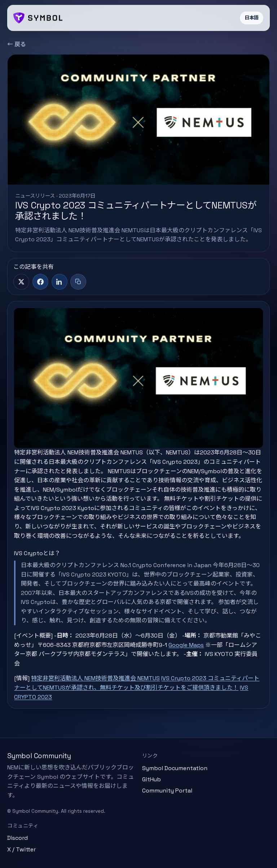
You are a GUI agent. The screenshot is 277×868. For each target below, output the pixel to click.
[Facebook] (40, 282)
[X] (21, 282)
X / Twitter (21, 849)
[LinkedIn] (60, 282)
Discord (17, 838)
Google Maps (186, 645)
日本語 (252, 18)
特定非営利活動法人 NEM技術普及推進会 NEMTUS (95, 678)
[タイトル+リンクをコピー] (78, 282)
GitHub (151, 779)
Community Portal (167, 791)
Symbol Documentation (175, 768)
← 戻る (17, 44)
